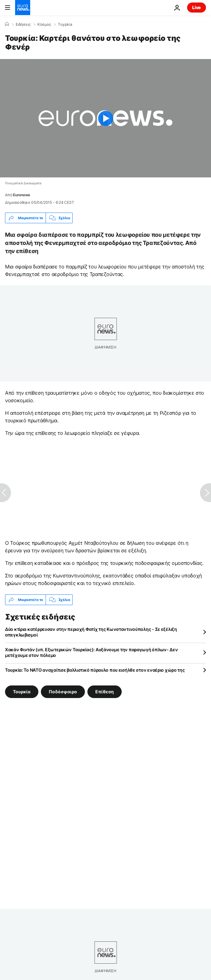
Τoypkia (65, 24)
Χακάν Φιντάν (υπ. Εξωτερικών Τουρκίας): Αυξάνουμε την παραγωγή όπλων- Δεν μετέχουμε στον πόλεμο (92, 652)
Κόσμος (44, 24)
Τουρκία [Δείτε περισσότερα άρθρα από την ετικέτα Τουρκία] (22, 692)
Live (197, 7)
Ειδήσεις (23, 24)
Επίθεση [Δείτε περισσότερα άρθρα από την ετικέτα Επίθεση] (105, 692)
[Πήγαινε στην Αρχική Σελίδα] (23, 8)
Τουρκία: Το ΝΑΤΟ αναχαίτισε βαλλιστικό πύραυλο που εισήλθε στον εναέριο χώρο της (95, 670)
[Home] (7, 24)
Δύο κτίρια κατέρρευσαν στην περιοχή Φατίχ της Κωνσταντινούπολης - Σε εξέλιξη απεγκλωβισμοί (91, 632)
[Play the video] (105, 118)
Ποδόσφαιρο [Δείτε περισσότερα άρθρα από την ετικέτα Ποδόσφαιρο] (63, 692)
